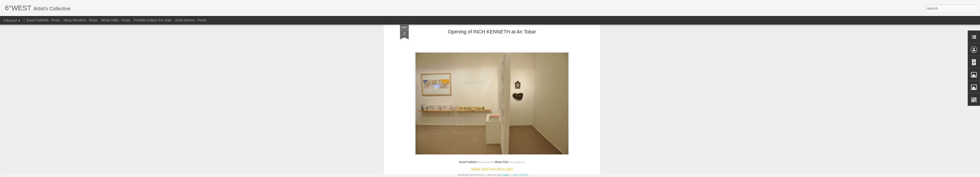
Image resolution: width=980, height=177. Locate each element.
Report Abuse (520, 174)
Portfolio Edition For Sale (153, 20)
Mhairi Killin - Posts (116, 20)
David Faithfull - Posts (43, 20)
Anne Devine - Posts (191, 20)
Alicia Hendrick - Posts (80, 20)
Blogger (505, 174)
